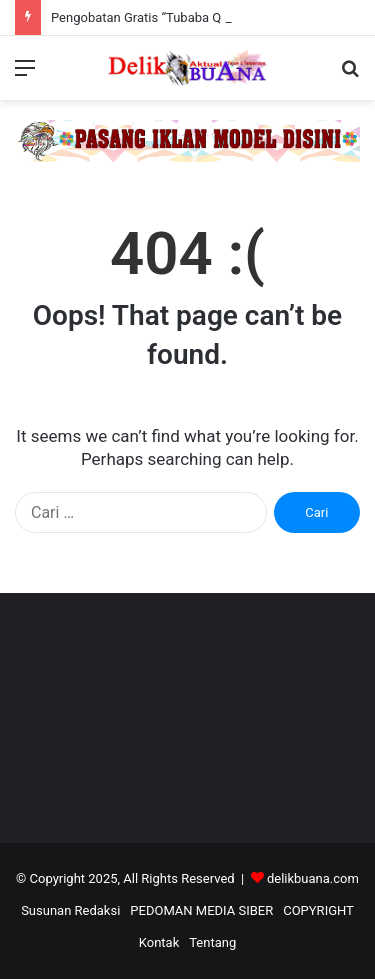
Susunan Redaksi (70, 910)
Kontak (159, 942)
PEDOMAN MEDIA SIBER (201, 910)
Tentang (212, 942)
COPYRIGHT (318, 910)
